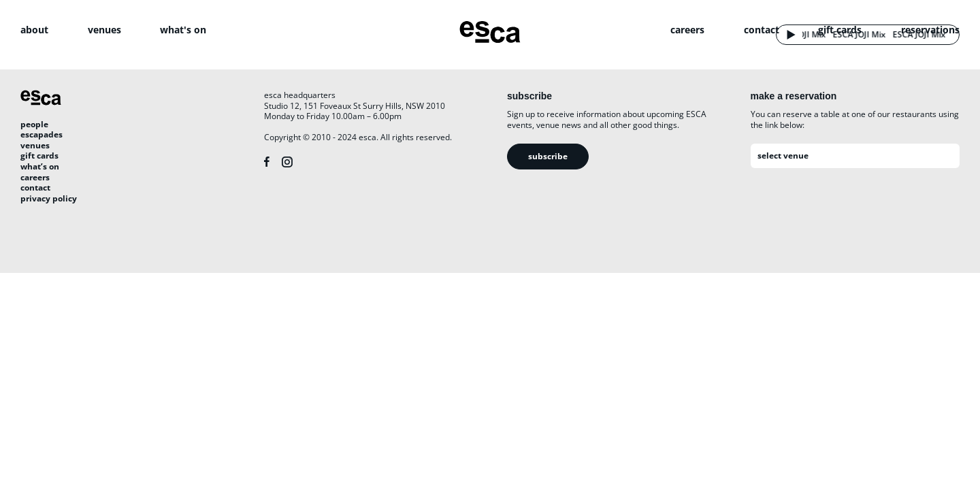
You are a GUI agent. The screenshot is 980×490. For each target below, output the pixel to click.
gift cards (840, 30)
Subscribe (548, 156)
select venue (783, 156)
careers (687, 30)
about (34, 30)
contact (762, 30)
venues (104, 30)
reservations (930, 30)
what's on (183, 30)
